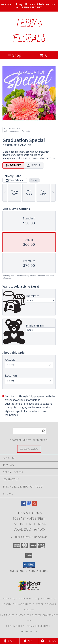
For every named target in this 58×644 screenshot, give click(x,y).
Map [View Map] (29, 641)
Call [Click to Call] (10, 641)
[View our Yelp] (35, 505)
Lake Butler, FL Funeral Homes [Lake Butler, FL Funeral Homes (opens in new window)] (19, 599)
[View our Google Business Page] (29, 505)
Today (34, 180)
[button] (29, 565)
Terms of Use (29, 631)
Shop (15, 55)
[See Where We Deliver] (29, 449)
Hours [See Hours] (48, 641)
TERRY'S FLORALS (29, 31)
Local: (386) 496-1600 (29, 529)
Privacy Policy (15, 626)
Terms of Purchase (38, 626)
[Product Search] (30, 431)
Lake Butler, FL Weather (15, 615)
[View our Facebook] (24, 505)
